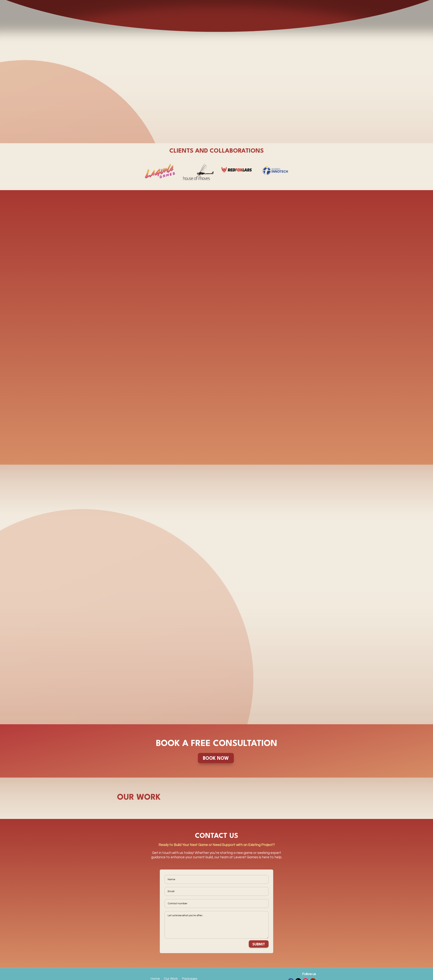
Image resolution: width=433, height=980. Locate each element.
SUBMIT (259, 923)
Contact (157, 971)
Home (155, 957)
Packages (190, 957)
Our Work (171, 957)
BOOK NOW (216, 737)
